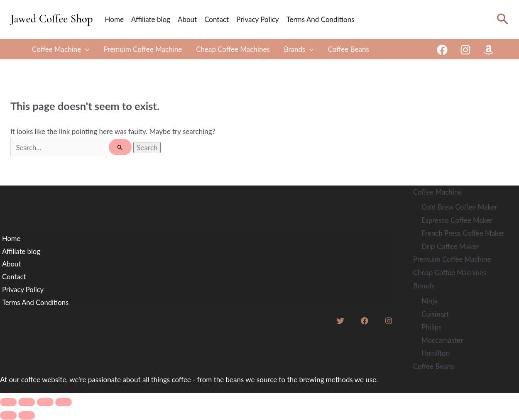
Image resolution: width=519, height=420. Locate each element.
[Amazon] (489, 50)
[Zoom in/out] (8, 403)
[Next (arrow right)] (27, 416)
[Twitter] (340, 322)
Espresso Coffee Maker (457, 221)
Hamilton (436, 353)
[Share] (45, 403)
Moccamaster (442, 340)
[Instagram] (465, 50)
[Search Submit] (123, 148)
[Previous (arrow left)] (8, 416)
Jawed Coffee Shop (52, 19)
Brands (299, 49)
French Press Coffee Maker (463, 234)
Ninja (430, 301)
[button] (503, 19)
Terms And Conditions (321, 19)
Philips (432, 327)
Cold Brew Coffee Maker (459, 208)
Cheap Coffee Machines (233, 49)
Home (114, 19)
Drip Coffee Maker (450, 247)
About (187, 19)
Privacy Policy (258, 19)
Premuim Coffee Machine (143, 49)
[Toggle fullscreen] (27, 403)
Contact (217, 19)
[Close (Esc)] (64, 403)
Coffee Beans (349, 49)
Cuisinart (435, 314)
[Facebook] (442, 50)
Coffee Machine (61, 49)
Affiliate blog (151, 19)
